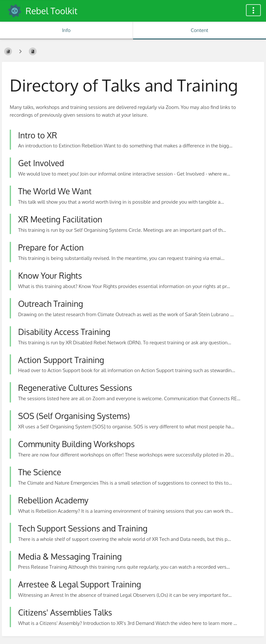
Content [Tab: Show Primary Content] (199, 30)
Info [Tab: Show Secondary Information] (66, 30)
